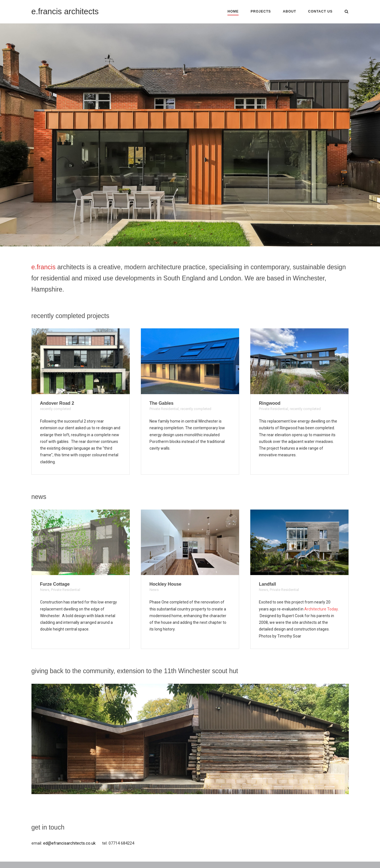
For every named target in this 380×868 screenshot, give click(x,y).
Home (233, 11)
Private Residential (164, 409)
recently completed (56, 409)
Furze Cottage (55, 584)
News (45, 590)
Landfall (267, 584)
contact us (320, 11)
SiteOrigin (215, 865)
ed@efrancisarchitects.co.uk (69, 843)
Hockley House (166, 584)
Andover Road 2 (57, 403)
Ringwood (270, 403)
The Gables (161, 403)
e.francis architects (65, 11)
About (290, 11)
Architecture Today (321, 609)
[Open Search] (346, 12)
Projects (261, 11)
